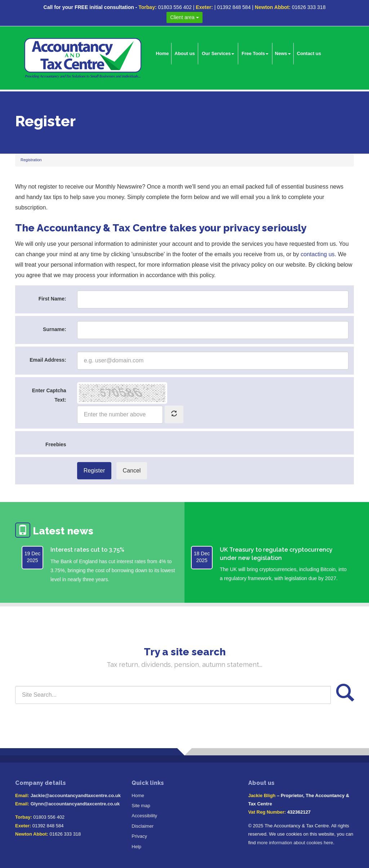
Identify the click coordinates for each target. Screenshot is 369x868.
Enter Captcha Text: (49, 395)
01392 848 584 (234, 7)
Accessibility (144, 816)
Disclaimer (143, 826)
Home (162, 53)
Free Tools (255, 53)
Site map (141, 806)
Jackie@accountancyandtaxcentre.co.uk (76, 795)
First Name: (52, 299)
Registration (31, 160)
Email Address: (48, 360)
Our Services (218, 53)
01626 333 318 (309, 7)
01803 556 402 (175, 7)
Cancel (132, 471)
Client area (184, 17)
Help (136, 847)
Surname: (55, 329)
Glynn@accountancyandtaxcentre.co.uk (75, 804)
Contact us (309, 53)
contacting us (317, 254)
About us (184, 53)
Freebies (56, 444)
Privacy (139, 836)
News (283, 53)
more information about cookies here (295, 843)
